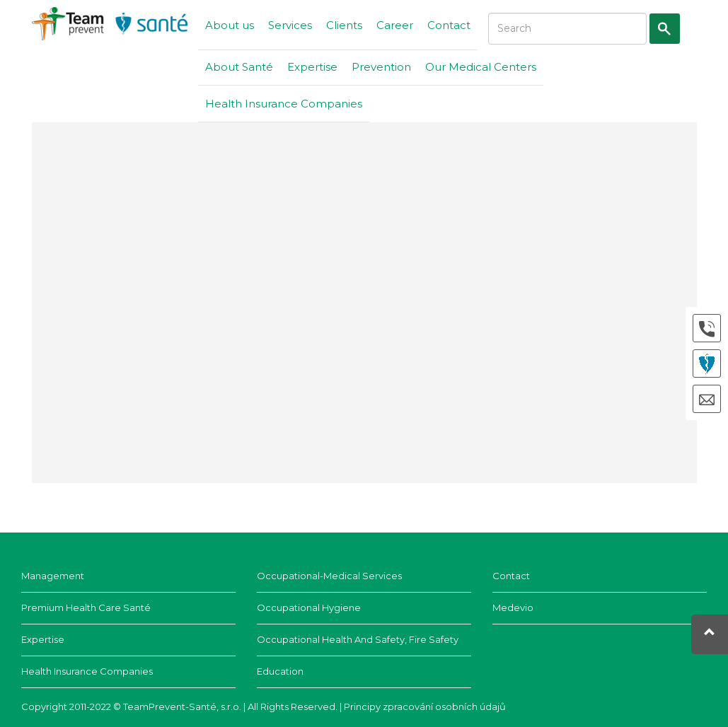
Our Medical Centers (481, 67)
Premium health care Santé (86, 607)
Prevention (381, 67)
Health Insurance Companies (284, 104)
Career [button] (395, 25)
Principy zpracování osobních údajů (425, 706)
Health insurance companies (87, 671)
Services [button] (290, 25)
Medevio (513, 607)
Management (53, 576)
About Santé (239, 67)
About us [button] (230, 25)
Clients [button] (344, 25)
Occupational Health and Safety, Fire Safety (358, 639)
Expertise (312, 67)
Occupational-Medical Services (329, 576)
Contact (449, 25)
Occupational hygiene (309, 607)
